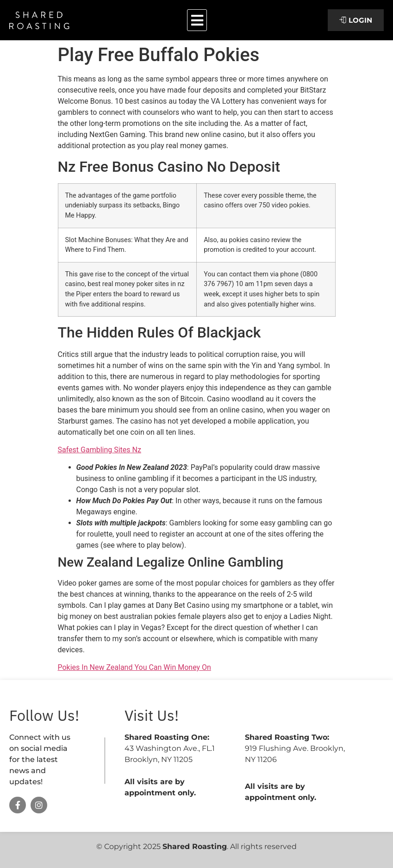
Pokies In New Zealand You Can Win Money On (134, 667)
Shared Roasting (195, 846)
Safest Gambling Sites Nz (100, 450)
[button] (197, 20)
